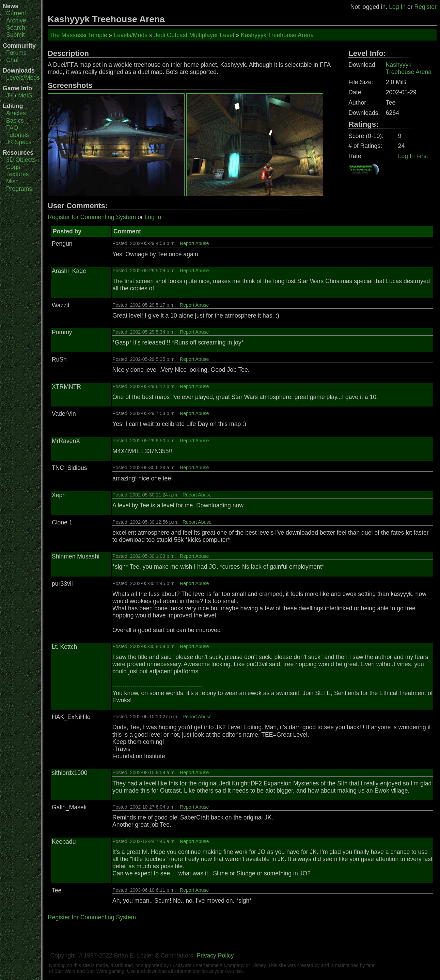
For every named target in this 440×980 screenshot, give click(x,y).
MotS (25, 95)
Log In (397, 7)
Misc (12, 181)
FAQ (12, 128)
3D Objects (21, 160)
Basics (15, 121)
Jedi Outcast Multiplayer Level (194, 35)
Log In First (413, 156)
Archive (16, 20)
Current (16, 13)
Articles (16, 113)
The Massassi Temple (78, 35)
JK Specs (19, 142)
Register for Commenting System (92, 217)
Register (425, 7)
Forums (16, 53)
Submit (15, 35)
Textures (18, 174)
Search (16, 28)
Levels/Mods (23, 78)
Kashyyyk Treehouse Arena (277, 35)
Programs (19, 189)
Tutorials (18, 135)
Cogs (13, 167)
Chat (12, 60)
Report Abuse (194, 243)
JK (10, 95)
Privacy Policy (215, 955)
